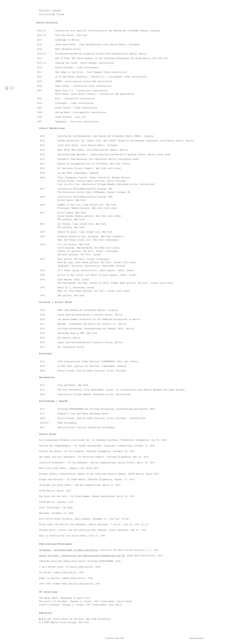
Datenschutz (197, 638)
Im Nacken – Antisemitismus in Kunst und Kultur (68, 550)
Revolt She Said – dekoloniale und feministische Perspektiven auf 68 (82, 556)
